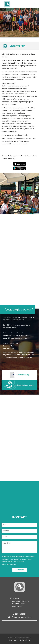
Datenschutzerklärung (9, 564)
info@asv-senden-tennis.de (21, 617)
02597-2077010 (21, 614)
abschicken (20, 570)
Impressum (13, 640)
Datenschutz (25, 640)
